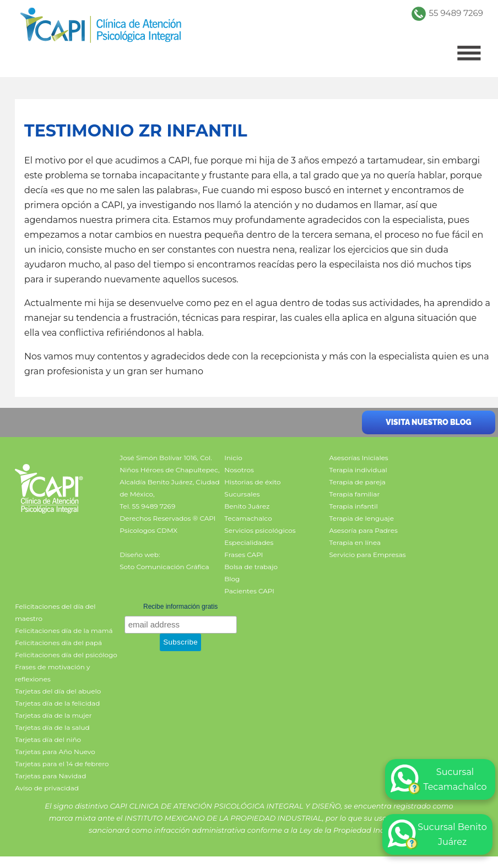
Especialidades (249, 542)
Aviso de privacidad (47, 788)
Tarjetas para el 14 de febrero (62, 764)
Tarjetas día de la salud (52, 727)
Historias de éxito (252, 482)
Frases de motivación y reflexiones (52, 673)
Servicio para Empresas (367, 555)
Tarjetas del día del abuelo (58, 691)
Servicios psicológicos (260, 530)
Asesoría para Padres (363, 530)
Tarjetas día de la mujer (53, 715)
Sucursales (242, 494)
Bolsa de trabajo (251, 567)
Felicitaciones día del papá (58, 643)
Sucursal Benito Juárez (437, 834)
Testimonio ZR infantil (136, 131)
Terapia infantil (353, 506)
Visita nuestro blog (428, 422)
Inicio (233, 458)
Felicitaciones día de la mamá (64, 630)
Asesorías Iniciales (358, 458)
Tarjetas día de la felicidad (57, 703)
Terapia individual (358, 470)
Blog (232, 579)
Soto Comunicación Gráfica (164, 567)
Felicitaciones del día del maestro (55, 612)
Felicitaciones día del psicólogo (66, 655)
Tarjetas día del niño (48, 739)
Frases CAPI (243, 555)
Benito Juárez (247, 506)
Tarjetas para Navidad (50, 776)
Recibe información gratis (180, 607)
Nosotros (239, 470)
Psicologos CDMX (148, 530)
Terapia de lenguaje (361, 518)
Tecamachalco (248, 518)
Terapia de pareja (357, 482)
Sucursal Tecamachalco (439, 779)
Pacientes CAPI (249, 591)
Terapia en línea (355, 542)
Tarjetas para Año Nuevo (55, 752)
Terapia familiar (354, 494)
